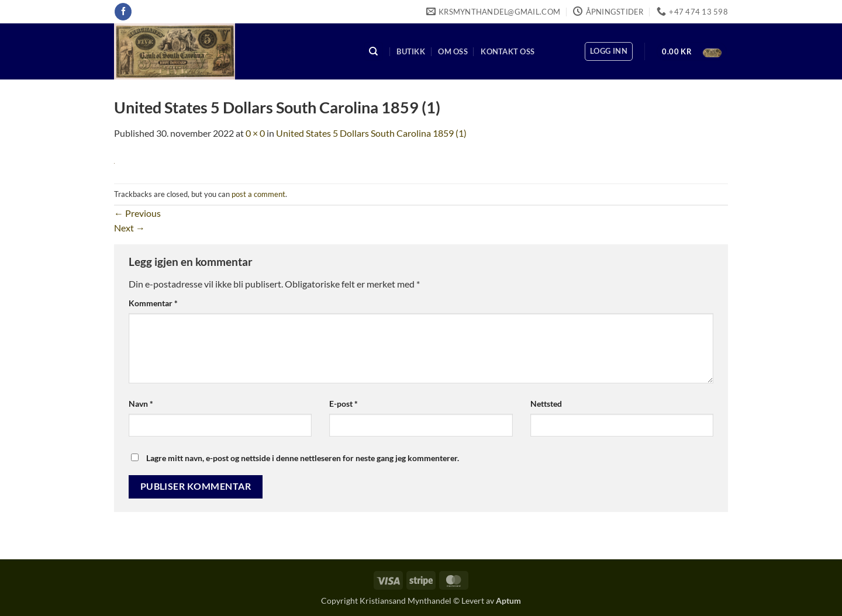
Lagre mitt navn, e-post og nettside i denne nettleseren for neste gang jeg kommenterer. (303, 458)
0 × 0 (255, 133)
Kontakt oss (508, 51)
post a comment (258, 194)
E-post (344, 404)
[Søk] (374, 52)
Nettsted (546, 404)
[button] (609, 51)
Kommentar (153, 303)
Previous (137, 213)
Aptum (508, 601)
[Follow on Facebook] (123, 12)
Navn (141, 404)
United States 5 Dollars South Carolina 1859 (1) (371, 133)
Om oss (453, 51)
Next (130, 228)
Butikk (411, 51)
